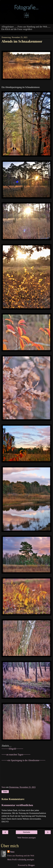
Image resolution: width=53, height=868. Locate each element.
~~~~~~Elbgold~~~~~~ (12, 749)
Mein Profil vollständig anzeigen (21, 860)
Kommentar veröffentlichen (17, 805)
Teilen (5, 792)
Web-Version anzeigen (27, 838)
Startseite (26, 832)
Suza (12, 852)
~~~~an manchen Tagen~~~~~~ (16, 755)
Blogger (31, 865)
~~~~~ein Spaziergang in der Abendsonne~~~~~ (23, 760)
